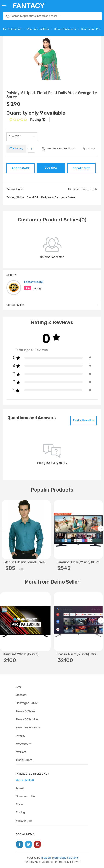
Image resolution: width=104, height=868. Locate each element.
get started (25, 780)
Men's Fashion (12, 29)
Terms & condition (28, 727)
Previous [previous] (4, 531)
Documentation (26, 796)
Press (20, 804)
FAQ (18, 687)
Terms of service (27, 719)
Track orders (24, 760)
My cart (21, 752)
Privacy (21, 736)
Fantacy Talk (24, 821)
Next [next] (101, 531)
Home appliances (65, 29)
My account (24, 744)
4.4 (28, 288)
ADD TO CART (21, 168)
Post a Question (84, 420)
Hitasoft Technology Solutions (60, 858)
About (20, 788)
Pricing (20, 812)
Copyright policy (27, 703)
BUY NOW (51, 168)
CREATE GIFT (81, 168)
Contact (21, 695)
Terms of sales (26, 711)
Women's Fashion (38, 29)
